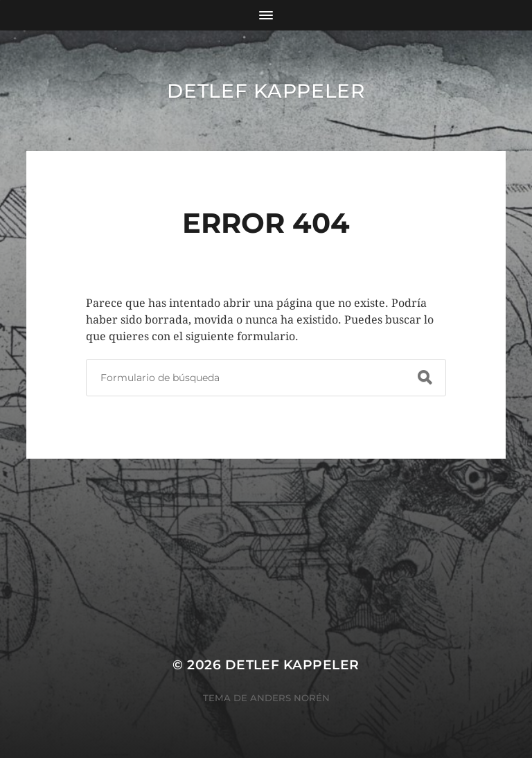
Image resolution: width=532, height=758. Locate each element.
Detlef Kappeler (266, 91)
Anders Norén (290, 698)
